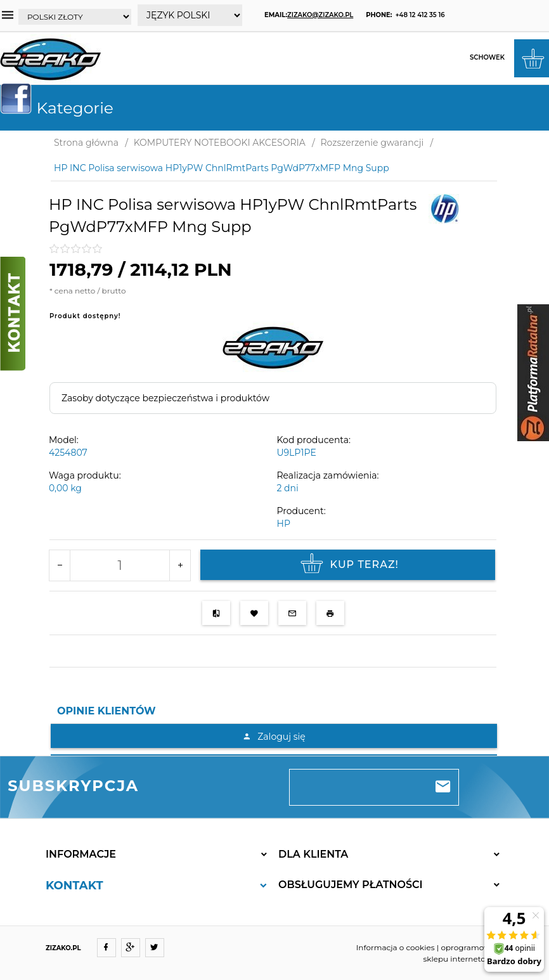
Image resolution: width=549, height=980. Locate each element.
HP (284, 524)
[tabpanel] (274, 739)
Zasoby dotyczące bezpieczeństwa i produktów (165, 398)
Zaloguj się (274, 737)
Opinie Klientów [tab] (107, 711)
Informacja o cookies (396, 947)
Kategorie (62, 108)
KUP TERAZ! (348, 565)
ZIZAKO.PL (63, 948)
